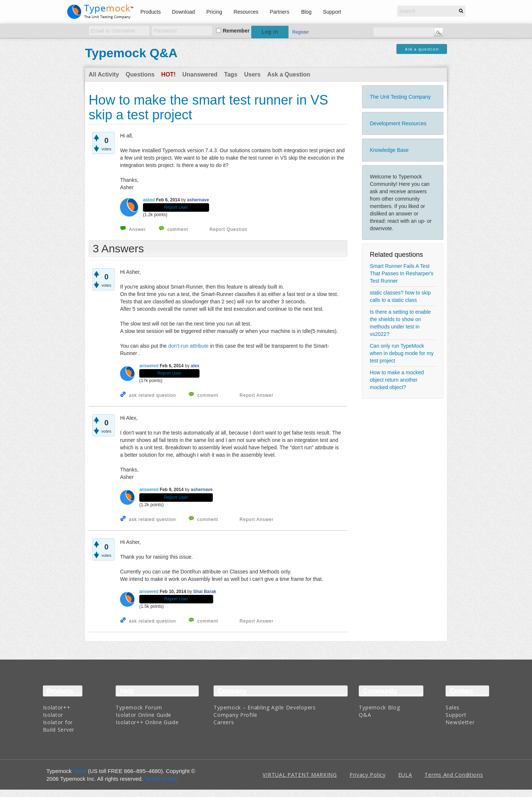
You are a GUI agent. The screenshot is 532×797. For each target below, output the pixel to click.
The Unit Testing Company (400, 97)
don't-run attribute (188, 346)
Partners (279, 12)
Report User (176, 207)
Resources (246, 12)
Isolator (53, 715)
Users (252, 74)
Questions (140, 74)
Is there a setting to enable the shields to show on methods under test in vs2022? (400, 323)
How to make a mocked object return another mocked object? (397, 380)
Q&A (365, 715)
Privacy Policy (368, 775)
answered (149, 366)
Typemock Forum (139, 707)
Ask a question (422, 49)
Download (183, 12)
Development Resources (398, 123)
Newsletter (460, 722)
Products (151, 12)
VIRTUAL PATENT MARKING (300, 775)
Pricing (214, 12)
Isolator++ (57, 707)
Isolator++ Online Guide (147, 722)
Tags (231, 74)
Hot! (168, 74)
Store (80, 771)
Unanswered (200, 74)
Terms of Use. (162, 779)
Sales (453, 707)
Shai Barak (205, 592)
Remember (236, 31)
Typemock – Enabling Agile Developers (265, 707)
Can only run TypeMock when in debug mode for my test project (402, 353)
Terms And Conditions (454, 775)
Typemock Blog (379, 707)
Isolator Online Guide (144, 715)
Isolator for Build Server (59, 726)
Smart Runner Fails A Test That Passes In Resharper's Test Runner (402, 273)
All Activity (104, 74)
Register (301, 32)
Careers (224, 722)
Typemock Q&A (131, 53)
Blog (306, 12)
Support (332, 12)
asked (149, 200)
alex (195, 366)
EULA (405, 775)
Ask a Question (289, 74)
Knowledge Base (389, 150)
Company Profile (236, 715)
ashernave (198, 200)
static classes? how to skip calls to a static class (400, 296)
